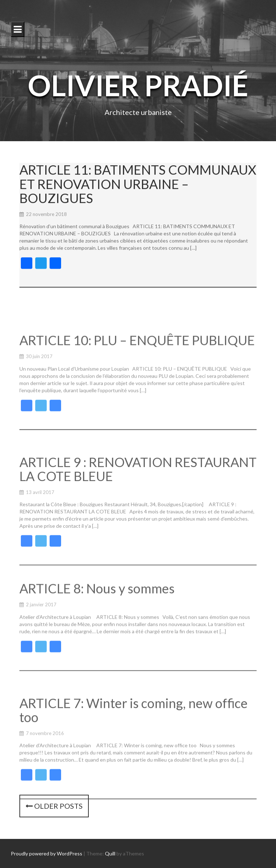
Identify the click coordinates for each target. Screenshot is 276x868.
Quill (110, 853)
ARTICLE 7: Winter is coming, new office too (134, 741)
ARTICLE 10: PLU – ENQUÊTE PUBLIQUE (137, 369)
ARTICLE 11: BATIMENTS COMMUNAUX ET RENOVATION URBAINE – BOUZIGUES (138, 188)
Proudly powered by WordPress (47, 853)
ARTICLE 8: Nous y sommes (97, 615)
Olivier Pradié (138, 85)
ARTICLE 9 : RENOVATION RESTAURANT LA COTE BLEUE (138, 503)
